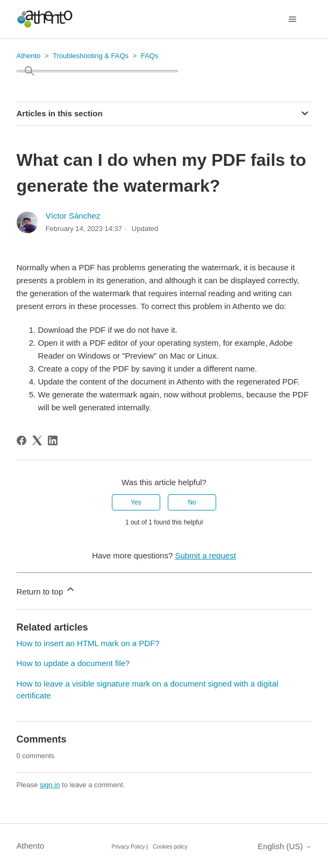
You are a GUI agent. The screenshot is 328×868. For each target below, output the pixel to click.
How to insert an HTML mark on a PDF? (88, 643)
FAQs (150, 56)
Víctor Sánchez (73, 216)
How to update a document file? (73, 663)
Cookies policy (170, 847)
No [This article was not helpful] (192, 502)
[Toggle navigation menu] (293, 19)
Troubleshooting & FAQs (91, 56)
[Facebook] (22, 440)
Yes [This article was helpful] (136, 502)
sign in (50, 785)
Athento (29, 56)
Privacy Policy (129, 847)
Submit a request (205, 555)
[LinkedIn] (53, 440)
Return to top (47, 590)
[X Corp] (37, 440)
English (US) (284, 846)
